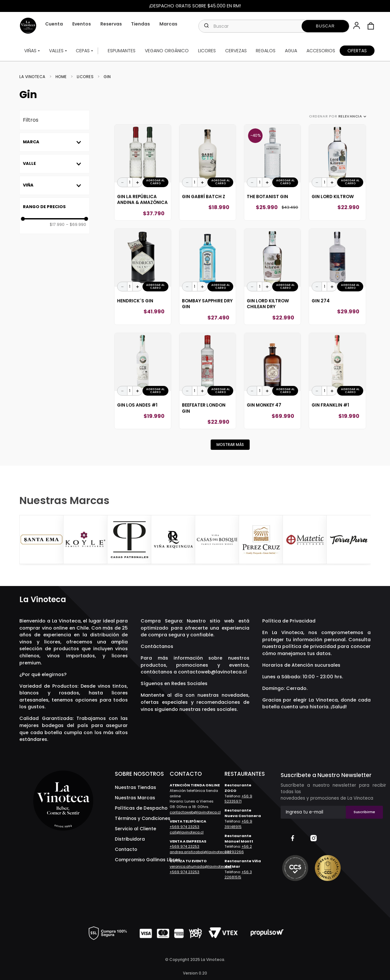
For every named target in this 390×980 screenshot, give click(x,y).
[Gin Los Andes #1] (143, 381)
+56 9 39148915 (238, 824)
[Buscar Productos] (325, 26)
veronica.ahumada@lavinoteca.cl (201, 866)
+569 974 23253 (185, 827)
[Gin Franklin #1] (337, 381)
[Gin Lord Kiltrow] (337, 172)
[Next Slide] (365, 540)
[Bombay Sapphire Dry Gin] (208, 277)
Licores (85, 77)
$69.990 (76, 225)
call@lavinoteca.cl (187, 832)
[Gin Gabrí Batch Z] (208, 172)
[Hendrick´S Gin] (143, 277)
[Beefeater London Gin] (208, 381)
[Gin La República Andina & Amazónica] (143, 172)
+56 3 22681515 (238, 875)
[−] (122, 182)
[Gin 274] (337, 277)
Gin (107, 77)
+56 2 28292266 (238, 849)
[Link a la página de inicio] (34, 77)
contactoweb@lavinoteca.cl (212, 672)
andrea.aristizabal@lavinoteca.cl (200, 852)
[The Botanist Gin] (272, 172)
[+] (137, 182)
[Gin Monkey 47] (272, 381)
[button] (357, 26)
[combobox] (274, 26)
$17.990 (57, 225)
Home (61, 77)
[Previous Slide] (25, 540)
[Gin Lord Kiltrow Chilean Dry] (272, 277)
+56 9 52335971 (238, 799)
